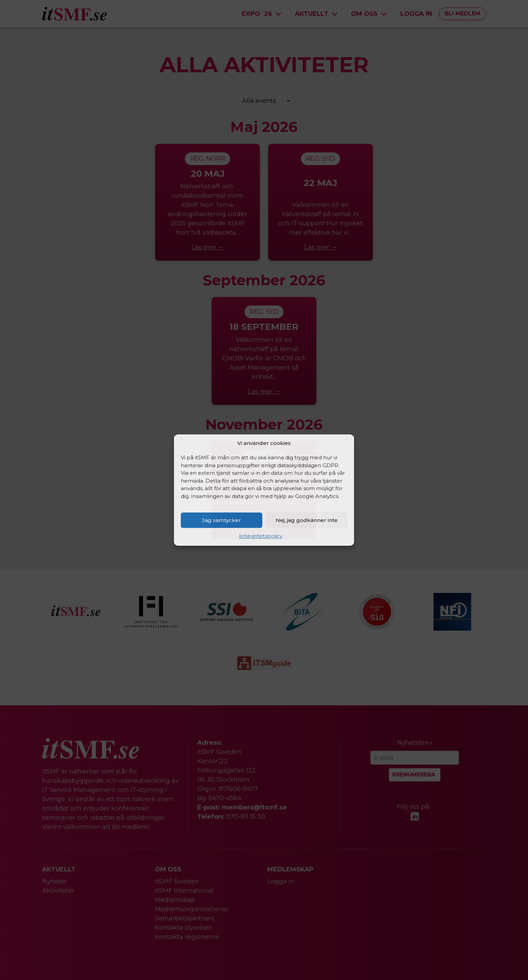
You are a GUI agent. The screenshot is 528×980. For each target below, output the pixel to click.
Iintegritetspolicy (261, 536)
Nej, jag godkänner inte (307, 520)
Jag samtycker (222, 520)
